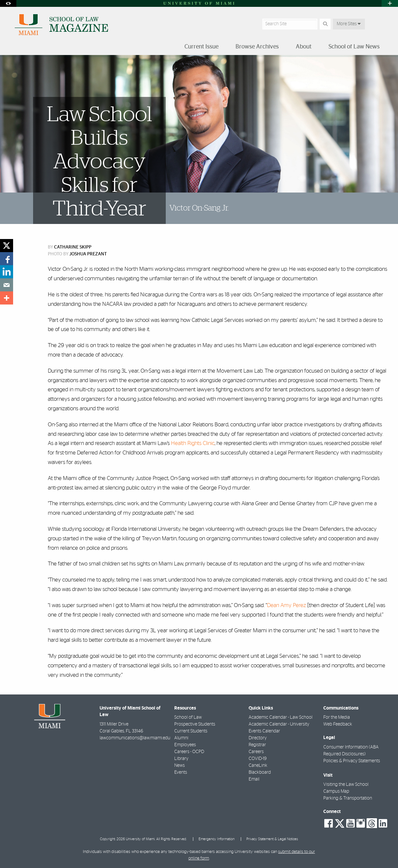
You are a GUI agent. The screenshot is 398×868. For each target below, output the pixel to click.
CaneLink (258, 766)
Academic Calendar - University (279, 724)
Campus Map (336, 791)
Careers (256, 752)
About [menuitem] (304, 47)
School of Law (188, 717)
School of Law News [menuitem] (354, 47)
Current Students (191, 731)
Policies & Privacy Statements (352, 761)
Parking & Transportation (348, 798)
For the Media (337, 717)
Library (181, 759)
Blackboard (260, 772)
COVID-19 (258, 759)
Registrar (257, 745)
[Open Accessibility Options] (8, 3)
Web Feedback (338, 724)
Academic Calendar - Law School (281, 717)
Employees (185, 745)
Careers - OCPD (189, 752)
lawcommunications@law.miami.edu (135, 738)
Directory (258, 738)
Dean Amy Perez (286, 605)
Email (254, 779)
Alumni (181, 738)
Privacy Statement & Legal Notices (272, 839)
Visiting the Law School (346, 785)
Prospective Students (195, 724)
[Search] (325, 24)
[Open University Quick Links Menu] (390, 3)
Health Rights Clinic (193, 443)
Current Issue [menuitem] (201, 47)
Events (181, 772)
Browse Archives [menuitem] (257, 47)
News (180, 766)
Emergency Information (217, 839)
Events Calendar (264, 731)
